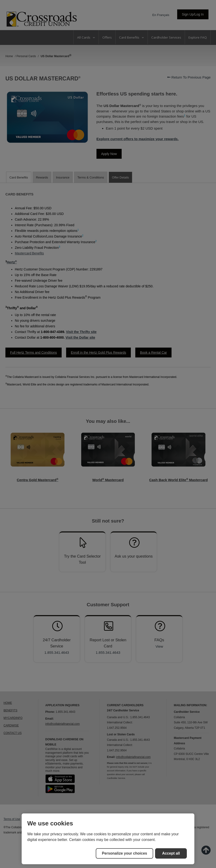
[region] (108, 839)
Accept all (171, 853)
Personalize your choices (124, 853)
